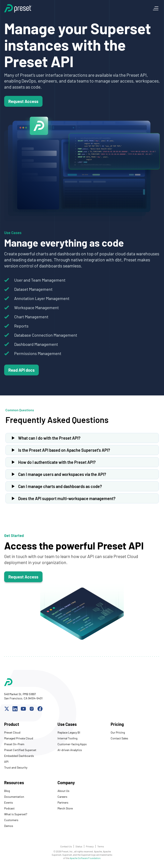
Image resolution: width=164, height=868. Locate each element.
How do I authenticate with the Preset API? (57, 462)
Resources (14, 783)
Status (79, 846)
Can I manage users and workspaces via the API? (62, 474)
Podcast (9, 808)
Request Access (23, 101)
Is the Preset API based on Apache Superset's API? (64, 450)
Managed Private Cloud (19, 738)
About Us (63, 791)
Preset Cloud (12, 732)
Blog (7, 791)
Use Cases (67, 724)
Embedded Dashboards (19, 756)
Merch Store (65, 808)
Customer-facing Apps (72, 744)
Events (9, 802)
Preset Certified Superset (20, 750)
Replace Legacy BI (69, 732)
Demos (9, 826)
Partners (63, 802)
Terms (101, 846)
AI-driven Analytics (70, 750)
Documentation (14, 797)
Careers (62, 797)
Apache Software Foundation (85, 858)
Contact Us (66, 846)
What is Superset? (16, 814)
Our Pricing (118, 732)
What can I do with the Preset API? (49, 438)
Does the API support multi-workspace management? (67, 498)
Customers (11, 820)
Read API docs (21, 370)
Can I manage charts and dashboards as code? (60, 486)
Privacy (90, 846)
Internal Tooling (67, 738)
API (6, 762)
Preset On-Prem (14, 744)
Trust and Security (16, 767)
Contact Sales (119, 738)
